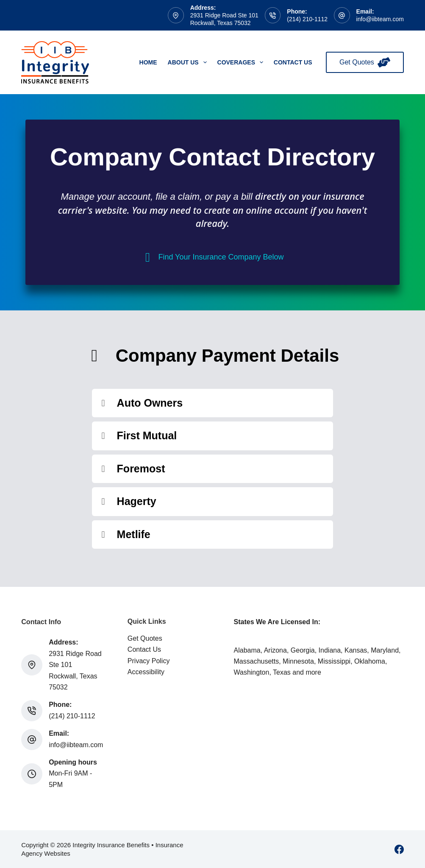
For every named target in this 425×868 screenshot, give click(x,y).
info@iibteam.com (380, 19)
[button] (213, 403)
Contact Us (293, 62)
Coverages (242, 62)
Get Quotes (365, 62)
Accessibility (146, 672)
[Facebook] (399, 849)
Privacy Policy (149, 661)
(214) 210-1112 (307, 19)
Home (148, 62)
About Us (189, 62)
